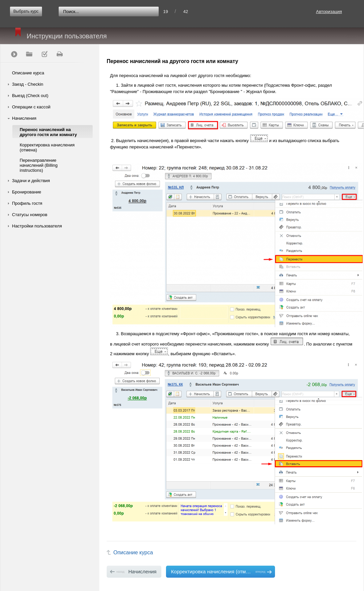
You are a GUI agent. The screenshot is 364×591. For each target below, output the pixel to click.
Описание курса (28, 73)
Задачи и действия (31, 181)
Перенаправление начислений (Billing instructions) (39, 165)
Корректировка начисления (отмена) (47, 147)
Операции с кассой (31, 107)
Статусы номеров (30, 215)
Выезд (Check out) (30, 96)
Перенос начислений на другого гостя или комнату (48, 132)
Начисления (24, 118)
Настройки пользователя (37, 226)
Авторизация (329, 12)
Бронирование (27, 192)
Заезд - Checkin (28, 84)
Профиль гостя (27, 203)
